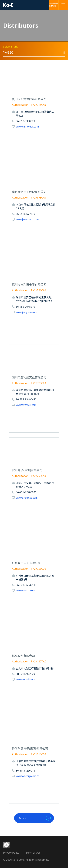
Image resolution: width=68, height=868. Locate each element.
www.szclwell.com (26, 405)
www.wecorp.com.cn (28, 776)
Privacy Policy (11, 853)
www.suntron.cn (25, 590)
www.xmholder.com (27, 127)
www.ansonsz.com (27, 498)
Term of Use (33, 853)
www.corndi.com (25, 679)
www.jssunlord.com (27, 219)
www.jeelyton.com (26, 312)
